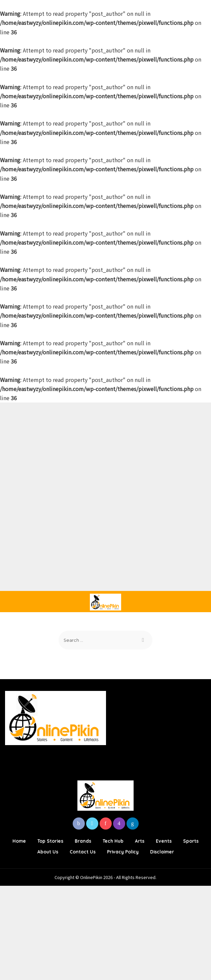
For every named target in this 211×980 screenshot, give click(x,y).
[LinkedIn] (133, 824)
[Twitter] (92, 824)
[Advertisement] (105, 450)
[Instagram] (119, 824)
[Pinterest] (106, 824)
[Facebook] (79, 824)
